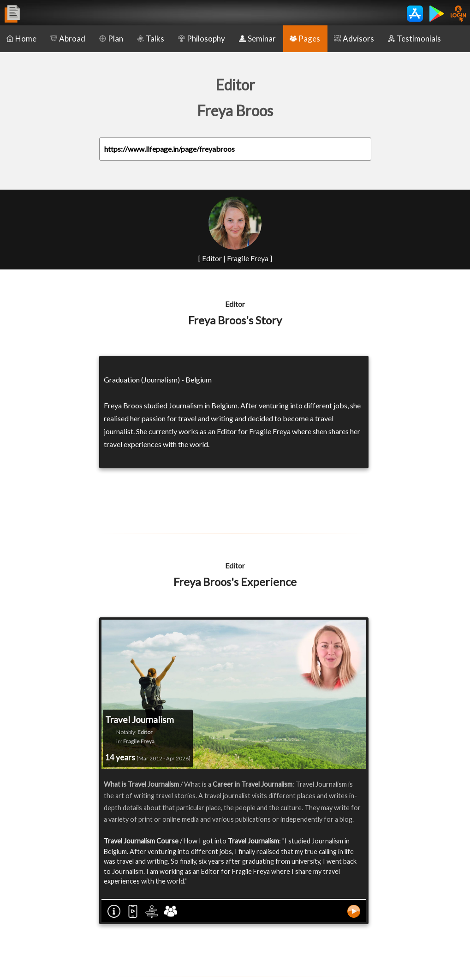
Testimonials (414, 39)
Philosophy (202, 39)
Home (21, 39)
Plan (111, 39)
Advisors (354, 39)
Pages (305, 39)
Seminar (257, 39)
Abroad (68, 39)
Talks (151, 39)
